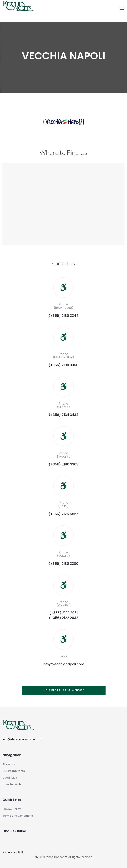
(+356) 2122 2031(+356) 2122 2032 (64, 615)
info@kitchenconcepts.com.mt (22, 739)
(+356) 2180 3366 (64, 365)
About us (9, 764)
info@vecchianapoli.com (64, 664)
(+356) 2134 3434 (64, 415)
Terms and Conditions (18, 816)
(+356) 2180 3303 (64, 464)
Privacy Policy (12, 809)
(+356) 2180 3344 (64, 316)
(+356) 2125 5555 (64, 514)
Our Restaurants (14, 771)
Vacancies (10, 778)
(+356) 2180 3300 (64, 564)
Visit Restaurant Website (64, 690)
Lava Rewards (12, 784)
